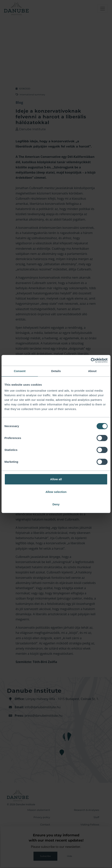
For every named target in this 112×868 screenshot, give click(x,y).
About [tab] (92, 371)
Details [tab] (56, 371)
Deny (56, 504)
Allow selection (56, 492)
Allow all (56, 479)
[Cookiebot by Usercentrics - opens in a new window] (91, 360)
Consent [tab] (20, 371)
